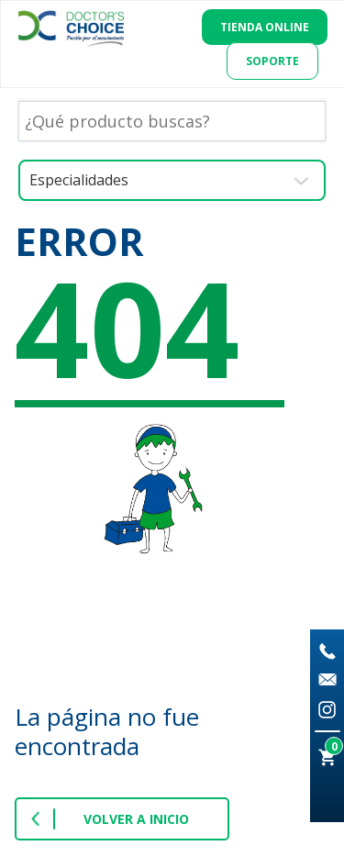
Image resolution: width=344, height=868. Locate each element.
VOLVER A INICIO (136, 819)
